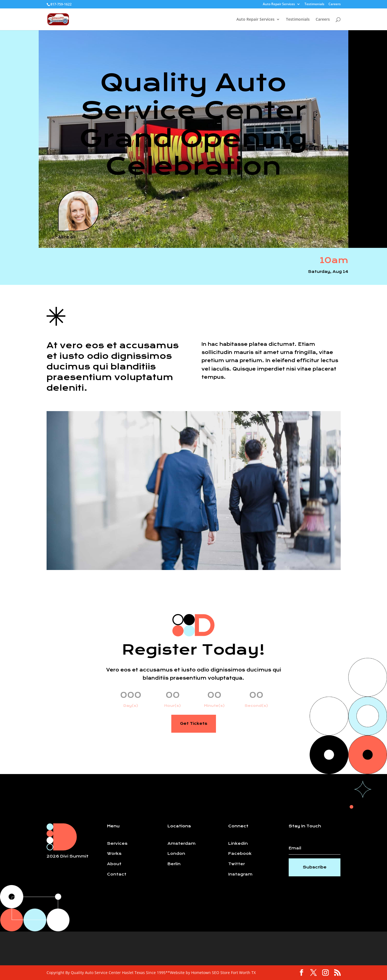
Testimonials (314, 4)
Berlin (174, 864)
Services (117, 844)
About (114, 864)
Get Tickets (194, 724)
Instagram (240, 874)
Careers (335, 4)
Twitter (237, 864)
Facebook (240, 854)
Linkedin (238, 844)
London (176, 854)
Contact (117, 874)
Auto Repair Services (279, 4)
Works (114, 854)
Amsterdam (182, 844)
